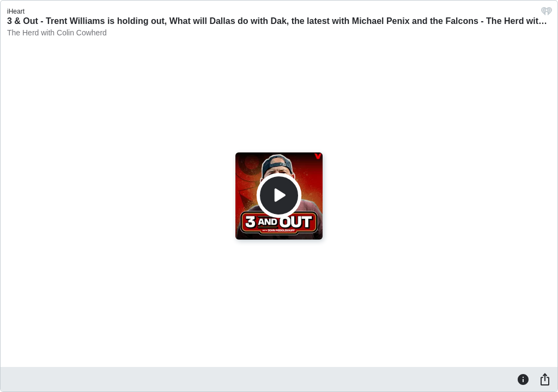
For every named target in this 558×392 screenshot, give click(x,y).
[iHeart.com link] (547, 14)
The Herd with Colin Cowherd (57, 33)
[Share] (545, 379)
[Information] (523, 379)
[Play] (279, 195)
